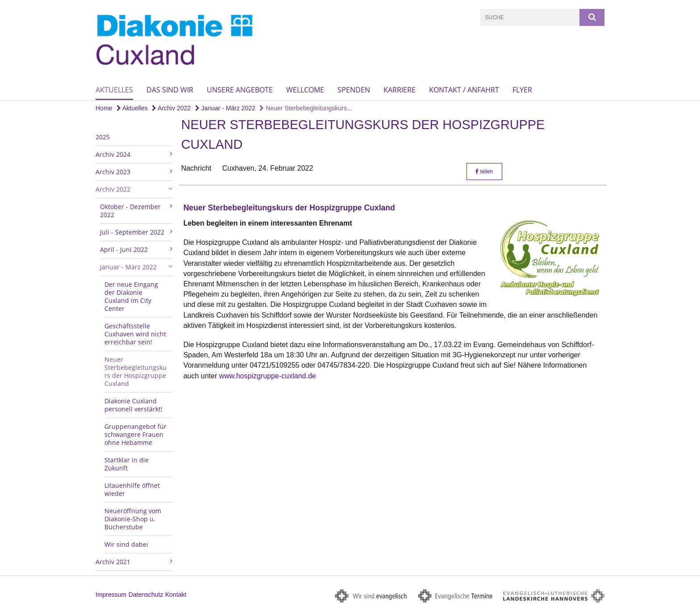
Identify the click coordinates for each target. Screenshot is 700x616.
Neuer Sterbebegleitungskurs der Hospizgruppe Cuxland (135, 371)
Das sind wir (170, 90)
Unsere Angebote (240, 90)
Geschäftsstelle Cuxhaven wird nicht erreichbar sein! (135, 334)
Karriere (400, 90)
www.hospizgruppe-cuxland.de (268, 376)
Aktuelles (114, 90)
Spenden (354, 90)
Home (104, 108)
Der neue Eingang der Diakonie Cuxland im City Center (131, 296)
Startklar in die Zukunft (127, 464)
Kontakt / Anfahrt (464, 90)
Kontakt (176, 595)
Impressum (111, 595)
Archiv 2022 (171, 108)
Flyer (522, 90)
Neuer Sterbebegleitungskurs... (306, 108)
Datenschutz (146, 595)
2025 (103, 137)
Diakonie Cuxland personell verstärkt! (133, 405)
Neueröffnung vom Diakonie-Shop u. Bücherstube (133, 519)
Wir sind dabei (126, 544)
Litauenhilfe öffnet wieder (132, 489)
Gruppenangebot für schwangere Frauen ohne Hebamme (135, 434)
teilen (484, 172)
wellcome (305, 90)
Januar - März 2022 (225, 108)
